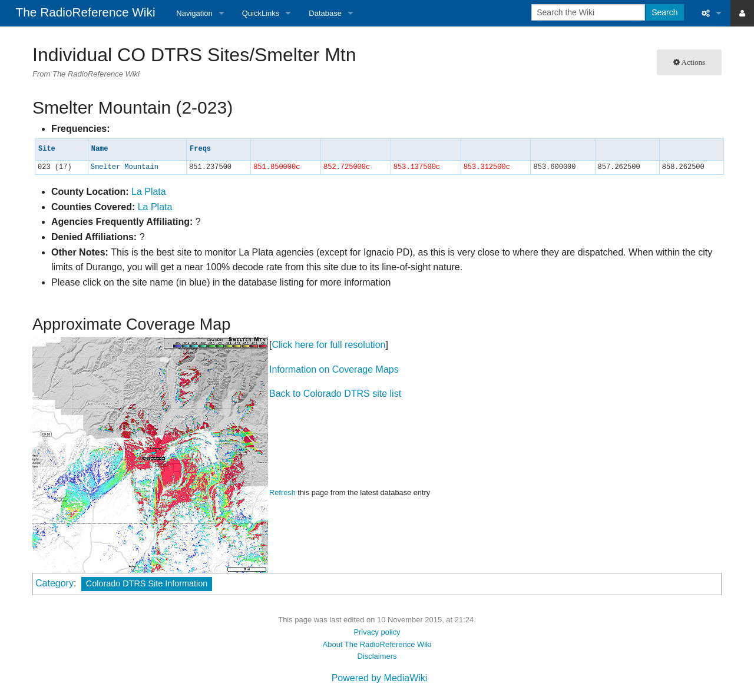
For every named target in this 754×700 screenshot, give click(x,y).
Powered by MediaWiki (380, 678)
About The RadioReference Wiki (377, 644)
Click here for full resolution (328, 345)
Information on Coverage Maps (334, 369)
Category (54, 583)
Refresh (282, 492)
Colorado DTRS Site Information (147, 583)
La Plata (149, 192)
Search (664, 12)
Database (325, 13)
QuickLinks (261, 13)
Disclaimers (377, 656)
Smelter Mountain (125, 167)
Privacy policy (377, 632)
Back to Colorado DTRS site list (335, 394)
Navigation (194, 13)
